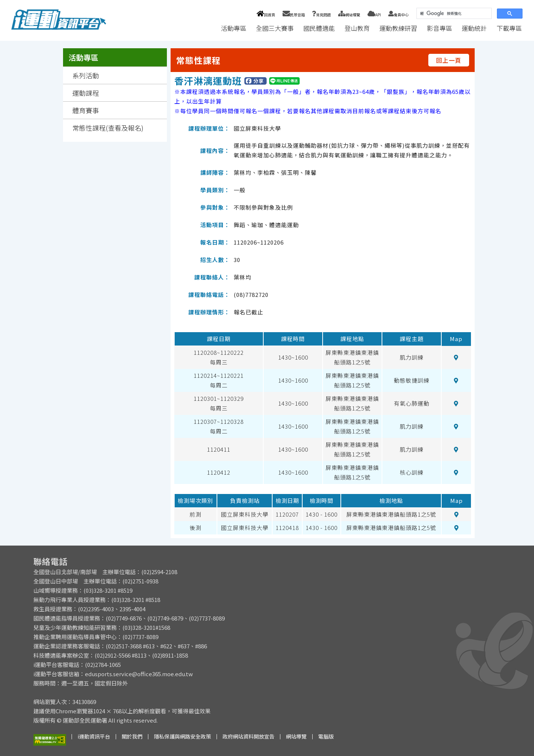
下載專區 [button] (509, 28)
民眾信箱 (294, 15)
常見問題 (322, 15)
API (374, 15)
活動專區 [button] (234, 28)
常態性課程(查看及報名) (108, 128)
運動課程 (86, 93)
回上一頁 (449, 60)
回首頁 (266, 15)
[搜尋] (453, 14)
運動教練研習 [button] (398, 28)
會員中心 (398, 15)
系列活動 (86, 75)
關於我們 (132, 736)
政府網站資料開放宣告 (248, 736)
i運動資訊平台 (94, 736)
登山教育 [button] (357, 28)
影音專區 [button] (439, 28)
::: (209, 28)
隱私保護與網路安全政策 (182, 736)
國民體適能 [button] (319, 28)
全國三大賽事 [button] (275, 28)
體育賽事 (86, 110)
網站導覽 (349, 15)
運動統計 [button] (474, 28)
